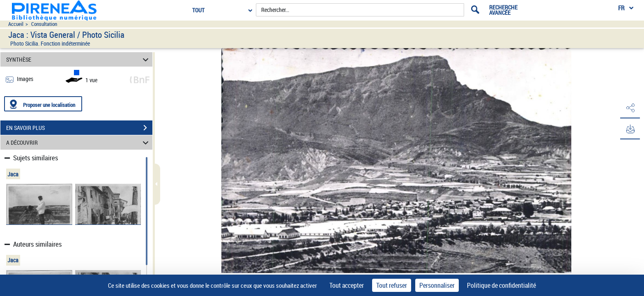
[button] (630, 108)
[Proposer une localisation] (43, 104)
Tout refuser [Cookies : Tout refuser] (392, 285)
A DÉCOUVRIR (79, 142)
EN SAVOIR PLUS (79, 128)
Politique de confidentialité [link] (501, 285)
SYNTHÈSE (79, 59)
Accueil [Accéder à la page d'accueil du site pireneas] (16, 24)
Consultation (44, 24)
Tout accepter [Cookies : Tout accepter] (347, 285)
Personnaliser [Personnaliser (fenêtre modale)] (437, 285)
